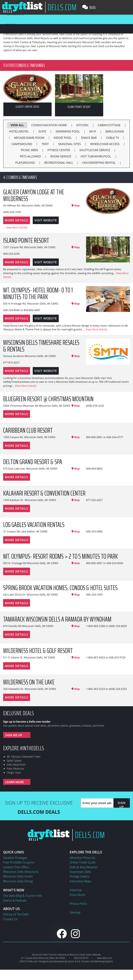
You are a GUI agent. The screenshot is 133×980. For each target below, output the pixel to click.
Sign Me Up (14, 735)
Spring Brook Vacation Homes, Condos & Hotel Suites (60, 588)
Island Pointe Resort (26, 240)
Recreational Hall (59, 163)
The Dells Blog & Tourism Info (23, 896)
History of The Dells (16, 914)
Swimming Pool (68, 131)
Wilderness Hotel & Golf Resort (38, 651)
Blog (89, 7)
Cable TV (113, 138)
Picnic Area (29, 150)
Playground (25, 163)
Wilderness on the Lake (29, 682)
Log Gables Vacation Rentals (34, 525)
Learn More (15, 782)
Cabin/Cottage (109, 125)
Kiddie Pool (63, 138)
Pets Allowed (30, 156)
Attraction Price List (82, 858)
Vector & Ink (74, 961)
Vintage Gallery (80, 876)
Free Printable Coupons (19, 862)
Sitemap (75, 912)
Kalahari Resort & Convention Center (44, 493)
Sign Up (122, 805)
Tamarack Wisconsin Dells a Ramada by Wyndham (57, 619)
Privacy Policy (78, 904)
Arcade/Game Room (29, 138)
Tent (45, 144)
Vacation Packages (15, 858)
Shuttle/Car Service (95, 150)
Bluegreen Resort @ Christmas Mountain (48, 399)
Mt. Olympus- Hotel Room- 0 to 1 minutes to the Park (38, 293)
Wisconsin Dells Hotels (18, 876)
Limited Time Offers (16, 867)
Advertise (76, 890)
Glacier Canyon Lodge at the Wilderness (34, 195)
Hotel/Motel (19, 131)
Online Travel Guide (83, 862)
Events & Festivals (15, 900)
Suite (42, 131)
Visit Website (46, 220)
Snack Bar (89, 138)
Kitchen (82, 125)
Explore (24, 748)
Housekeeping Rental (99, 163)
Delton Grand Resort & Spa (33, 462)
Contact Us (10, 919)
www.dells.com (105, 958)
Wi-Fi (93, 131)
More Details (16, 220)
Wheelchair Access (105, 144)
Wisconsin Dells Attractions (21, 872)
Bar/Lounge (115, 131)
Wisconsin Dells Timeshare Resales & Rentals (41, 346)
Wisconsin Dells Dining (18, 881)
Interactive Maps (81, 881)
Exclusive (19, 713)
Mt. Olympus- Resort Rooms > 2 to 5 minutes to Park (61, 556)
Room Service (61, 156)
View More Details (17, 228)
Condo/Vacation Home (49, 125)
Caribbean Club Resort (28, 430)
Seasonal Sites (69, 144)
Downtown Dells (80, 872)
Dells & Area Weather (84, 867)
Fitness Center (59, 150)
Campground (22, 144)
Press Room (78, 895)
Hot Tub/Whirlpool (96, 156)
